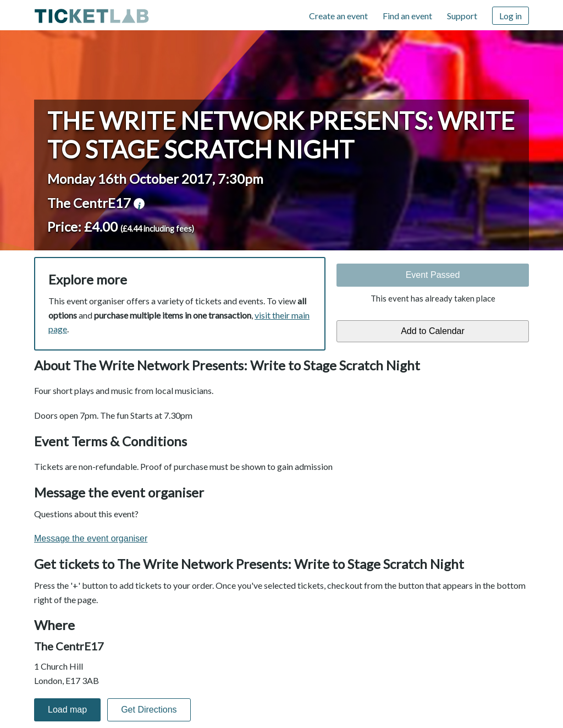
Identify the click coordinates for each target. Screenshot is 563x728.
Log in (510, 16)
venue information (139, 204)
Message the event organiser (91, 538)
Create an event (338, 16)
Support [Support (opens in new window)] (462, 16)
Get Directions (149, 710)
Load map (67, 710)
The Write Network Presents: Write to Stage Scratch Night (281, 135)
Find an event (407, 16)
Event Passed (433, 275)
